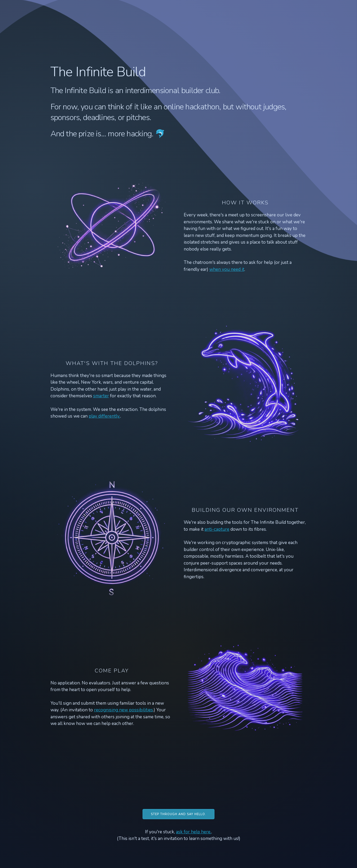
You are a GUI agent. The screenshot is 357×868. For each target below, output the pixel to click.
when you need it (227, 269)
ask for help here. (194, 832)
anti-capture (217, 529)
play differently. (104, 416)
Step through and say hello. (178, 814)
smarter (101, 396)
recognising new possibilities (123, 710)
